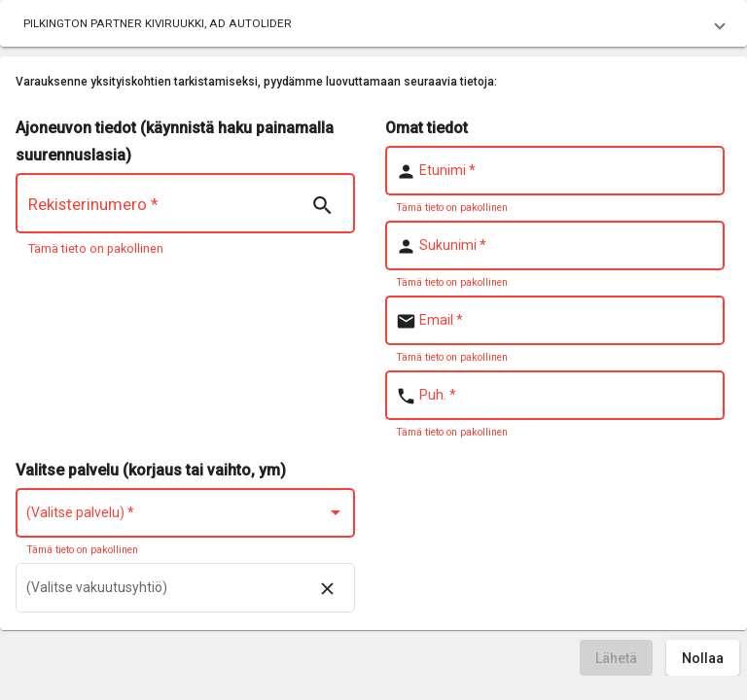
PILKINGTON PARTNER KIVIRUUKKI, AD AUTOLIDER (158, 23)
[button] (373, 23)
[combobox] (186, 516)
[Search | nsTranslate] (322, 206)
